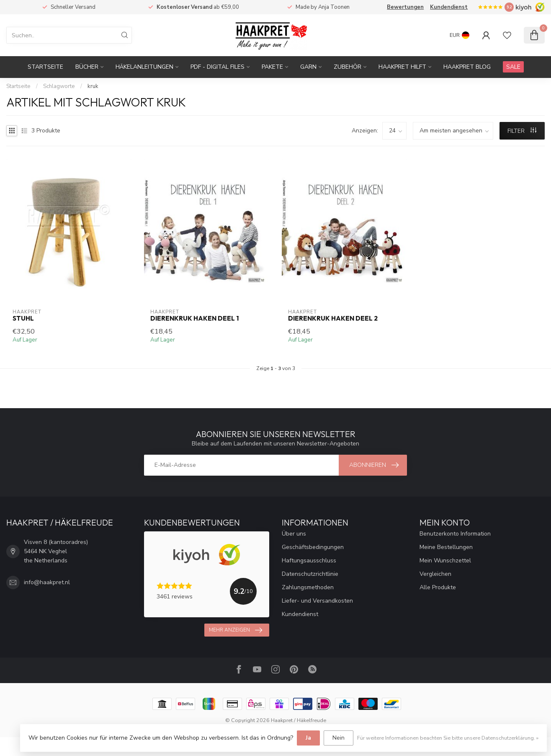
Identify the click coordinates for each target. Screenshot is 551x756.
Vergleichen (435, 574)
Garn (308, 67)
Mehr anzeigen (236, 630)
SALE (513, 67)
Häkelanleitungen (144, 67)
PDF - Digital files (218, 67)
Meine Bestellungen (446, 547)
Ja (308, 738)
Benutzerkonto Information (455, 534)
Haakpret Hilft (402, 67)
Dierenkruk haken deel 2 (333, 318)
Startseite (45, 67)
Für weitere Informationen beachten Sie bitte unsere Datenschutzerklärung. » (448, 738)
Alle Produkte (438, 587)
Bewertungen (405, 7)
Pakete (272, 67)
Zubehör (348, 67)
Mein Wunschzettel (445, 561)
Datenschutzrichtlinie (310, 574)
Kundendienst (449, 7)
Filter (522, 131)
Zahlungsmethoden (308, 587)
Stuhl (23, 318)
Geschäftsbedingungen (313, 547)
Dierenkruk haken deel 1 (194, 318)
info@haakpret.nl (47, 582)
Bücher (87, 67)
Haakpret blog (467, 67)
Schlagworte (59, 86)
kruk (93, 86)
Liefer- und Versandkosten (317, 601)
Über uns (294, 534)
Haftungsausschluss (309, 561)
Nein (339, 738)
